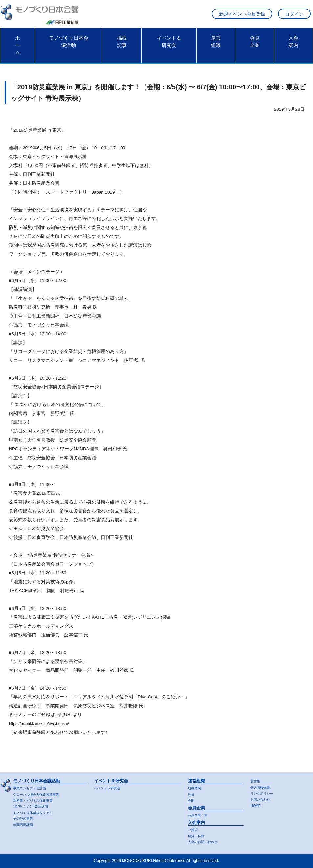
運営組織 (216, 45)
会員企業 (255, 45)
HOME (256, 805)
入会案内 (293, 45)
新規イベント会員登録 (242, 16)
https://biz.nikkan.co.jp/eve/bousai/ (43, 727)
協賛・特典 (198, 836)
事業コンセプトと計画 (33, 787)
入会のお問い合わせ (206, 842)
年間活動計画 (25, 825)
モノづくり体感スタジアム (37, 812)
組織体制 (196, 787)
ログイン (294, 16)
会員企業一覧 (200, 814)
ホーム (18, 49)
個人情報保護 (262, 786)
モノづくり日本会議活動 (69, 45)
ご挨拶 (194, 829)
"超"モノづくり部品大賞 (34, 806)
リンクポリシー (264, 793)
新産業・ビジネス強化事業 (37, 799)
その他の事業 (25, 818)
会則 (192, 799)
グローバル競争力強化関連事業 (41, 793)
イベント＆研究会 (169, 45)
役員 (192, 793)
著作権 (256, 780)
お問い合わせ (262, 799)
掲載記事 (122, 45)
